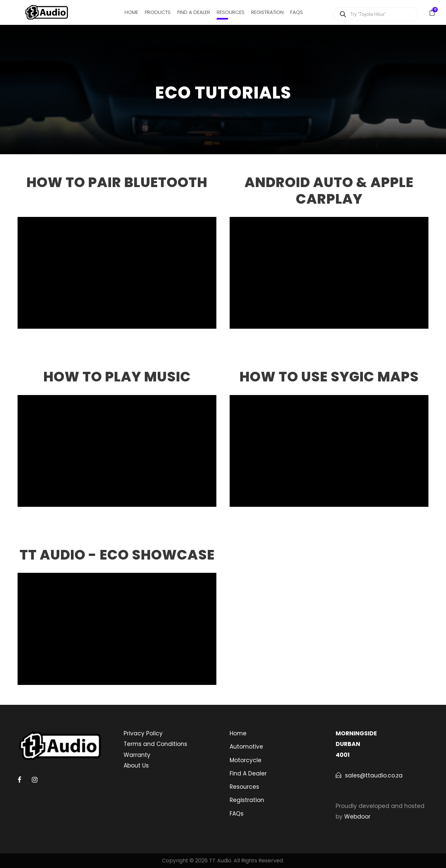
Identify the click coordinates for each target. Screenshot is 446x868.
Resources (231, 12)
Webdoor (357, 817)
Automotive (246, 747)
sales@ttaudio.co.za (374, 775)
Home (131, 12)
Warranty (137, 755)
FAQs (297, 12)
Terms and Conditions (155, 744)
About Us (136, 766)
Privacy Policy (143, 733)
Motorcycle (246, 760)
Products (158, 12)
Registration (267, 12)
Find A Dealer (194, 12)
